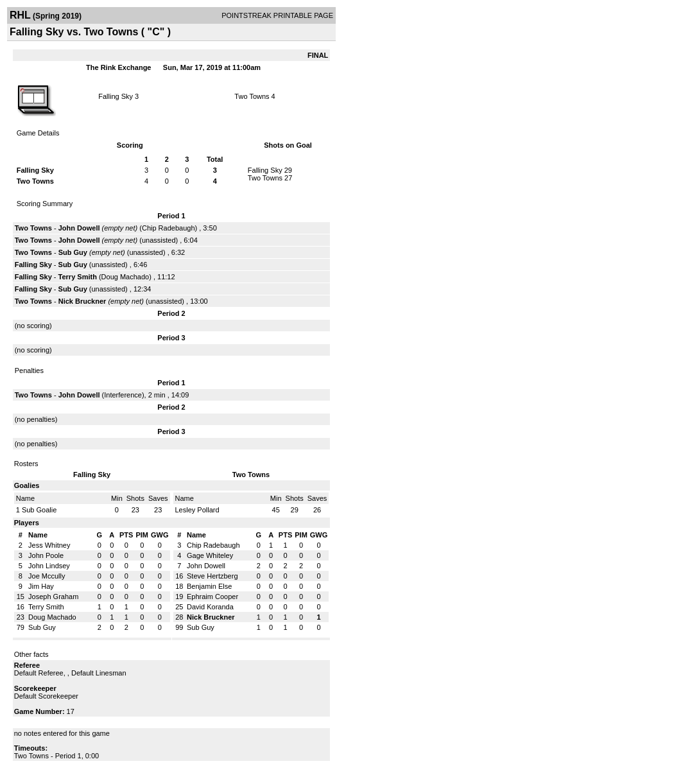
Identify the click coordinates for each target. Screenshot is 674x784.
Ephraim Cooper (212, 597)
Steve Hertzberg (212, 576)
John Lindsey (49, 566)
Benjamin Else (209, 586)
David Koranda (210, 607)
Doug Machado (125, 277)
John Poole (46, 555)
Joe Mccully (47, 576)
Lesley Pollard (197, 510)
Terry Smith (78, 277)
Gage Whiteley (210, 555)
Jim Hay (41, 586)
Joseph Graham (53, 597)
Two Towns (252, 96)
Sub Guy (73, 252)
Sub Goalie (39, 510)
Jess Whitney (49, 545)
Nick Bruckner (82, 301)
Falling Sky (116, 96)
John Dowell (79, 228)
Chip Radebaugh (168, 228)
